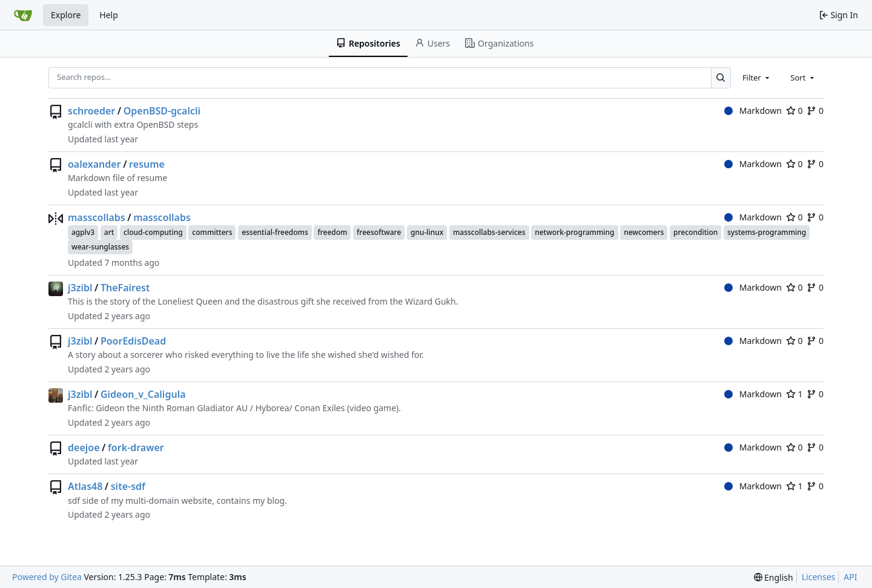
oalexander (94, 164)
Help (109, 15)
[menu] (774, 577)
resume (147, 164)
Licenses (819, 577)
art (109, 232)
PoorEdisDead (133, 341)
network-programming (574, 232)
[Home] (23, 15)
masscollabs (97, 217)
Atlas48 (85, 486)
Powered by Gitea (47, 577)
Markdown (753, 111)
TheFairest (125, 288)
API (850, 577)
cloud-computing (153, 232)
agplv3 (83, 232)
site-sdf (128, 486)
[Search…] (721, 78)
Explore (66, 15)
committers (212, 232)
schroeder (91, 111)
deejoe (84, 448)
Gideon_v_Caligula (143, 394)
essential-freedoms (275, 232)
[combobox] (757, 78)
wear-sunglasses (100, 247)
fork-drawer (136, 448)
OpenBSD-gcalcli (162, 111)
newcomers (644, 232)
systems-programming (767, 232)
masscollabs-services (489, 232)
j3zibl (80, 288)
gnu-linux (427, 232)
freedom (332, 232)
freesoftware (379, 232)
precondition (695, 232)
